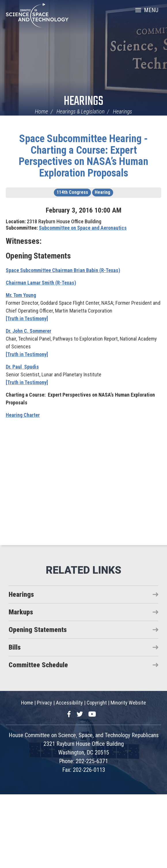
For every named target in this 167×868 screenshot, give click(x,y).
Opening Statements (38, 630)
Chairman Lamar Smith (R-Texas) (41, 283)
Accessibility (69, 703)
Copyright (97, 703)
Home (41, 111)
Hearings (83, 102)
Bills (15, 647)
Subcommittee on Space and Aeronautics (83, 228)
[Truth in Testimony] (27, 318)
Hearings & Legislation (80, 111)
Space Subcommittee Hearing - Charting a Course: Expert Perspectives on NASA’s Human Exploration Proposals (83, 156)
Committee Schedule (38, 665)
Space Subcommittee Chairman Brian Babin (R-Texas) (63, 270)
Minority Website (128, 703)
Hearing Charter (23, 415)
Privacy (44, 703)
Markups (21, 612)
